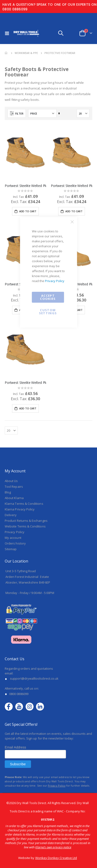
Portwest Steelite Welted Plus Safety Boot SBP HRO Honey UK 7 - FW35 (25, 186)
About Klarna (14, 430)
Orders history (15, 475)
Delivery (11, 447)
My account (13, 470)
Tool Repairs (14, 419)
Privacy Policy (55, 281)
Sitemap (11, 481)
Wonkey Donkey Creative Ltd (56, 790)
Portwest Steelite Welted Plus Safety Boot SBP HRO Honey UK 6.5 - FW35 (72, 186)
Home (6, 53)
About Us (11, 413)
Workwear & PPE (26, 53)
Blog (8, 424)
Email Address (15, 680)
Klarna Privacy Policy (20, 441)
